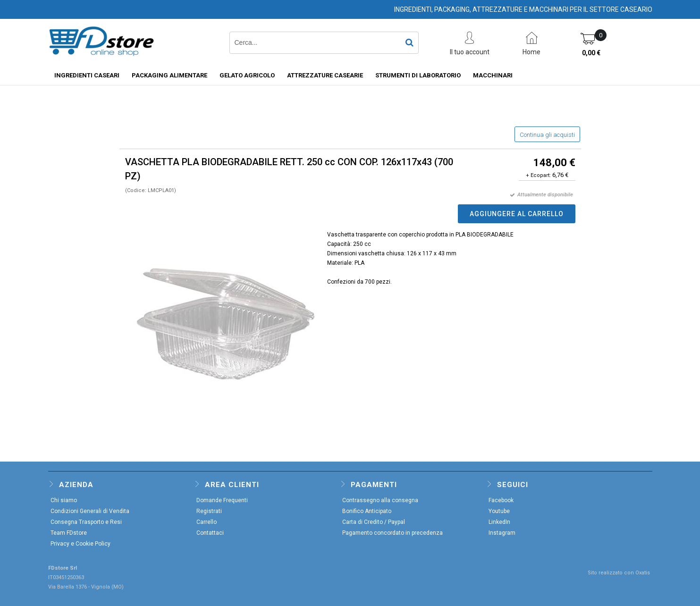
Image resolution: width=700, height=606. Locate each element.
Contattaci (210, 533)
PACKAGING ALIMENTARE (169, 75)
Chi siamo (64, 500)
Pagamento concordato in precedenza (392, 533)
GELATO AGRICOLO (247, 75)
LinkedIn (499, 522)
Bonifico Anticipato (367, 511)
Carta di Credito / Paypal (374, 522)
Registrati (209, 511)
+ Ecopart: (538, 175)
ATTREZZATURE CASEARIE (325, 75)
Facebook (501, 500)
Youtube (499, 511)
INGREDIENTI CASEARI (87, 75)
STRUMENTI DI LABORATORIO (418, 75)
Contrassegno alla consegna (380, 500)
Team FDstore (69, 533)
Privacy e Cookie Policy (80, 544)
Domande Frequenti (222, 500)
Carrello (207, 522)
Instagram (502, 533)
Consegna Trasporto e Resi (86, 522)
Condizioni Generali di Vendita (90, 511)
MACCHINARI (493, 75)
